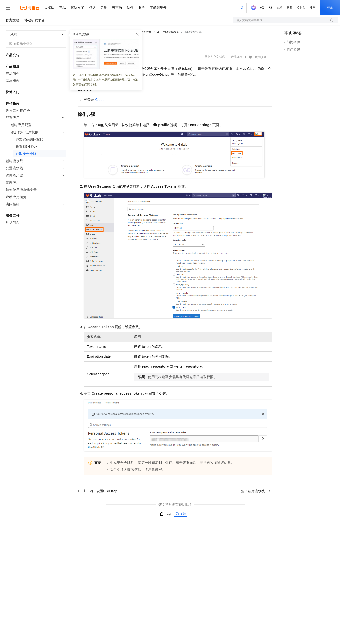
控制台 (301, 8)
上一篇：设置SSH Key (97, 491)
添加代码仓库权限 (168, 32)
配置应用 (146, 32)
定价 (104, 8)
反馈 (181, 514)
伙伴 (130, 8)
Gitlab (100, 100)
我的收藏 (260, 57)
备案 (290, 8)
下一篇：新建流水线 (253, 491)
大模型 (49, 8)
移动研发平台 (35, 20)
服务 (142, 8)
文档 (279, 8)
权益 (92, 8)
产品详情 (237, 57)
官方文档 (12, 20)
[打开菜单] (8, 8)
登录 (330, 8)
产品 (62, 8)
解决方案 (77, 8)
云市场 (117, 8)
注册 (313, 8)
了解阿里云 (158, 8)
